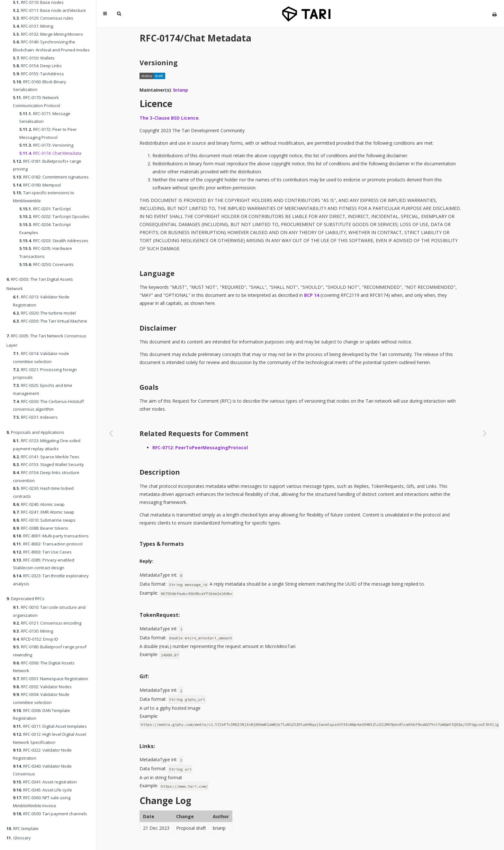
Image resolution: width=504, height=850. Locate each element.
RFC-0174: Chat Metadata (50, 153)
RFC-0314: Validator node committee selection (41, 357)
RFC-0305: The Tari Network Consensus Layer (46, 340)
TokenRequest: (160, 615)
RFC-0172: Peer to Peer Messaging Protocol (48, 133)
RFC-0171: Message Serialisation (45, 118)
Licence (156, 104)
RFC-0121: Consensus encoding (47, 623)
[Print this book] (495, 14)
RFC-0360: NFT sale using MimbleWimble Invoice (42, 802)
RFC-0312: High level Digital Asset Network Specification (50, 738)
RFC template (22, 828)
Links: (147, 746)
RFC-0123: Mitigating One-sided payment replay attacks (47, 445)
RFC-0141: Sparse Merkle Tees (46, 457)
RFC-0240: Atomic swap (39, 504)
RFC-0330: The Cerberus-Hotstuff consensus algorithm (48, 405)
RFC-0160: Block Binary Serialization (40, 86)
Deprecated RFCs (25, 599)
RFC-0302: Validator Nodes (42, 687)
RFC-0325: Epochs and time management (43, 389)
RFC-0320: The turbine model (44, 313)
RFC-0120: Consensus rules (43, 18)
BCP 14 (312, 295)
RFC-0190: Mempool (37, 185)
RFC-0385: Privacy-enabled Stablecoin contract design (44, 564)
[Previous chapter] (111, 433)
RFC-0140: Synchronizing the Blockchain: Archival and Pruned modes (51, 46)
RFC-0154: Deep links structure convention (46, 476)
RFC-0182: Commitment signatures (51, 177)
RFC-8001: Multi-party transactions (51, 536)
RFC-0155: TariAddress (38, 74)
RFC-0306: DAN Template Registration (41, 714)
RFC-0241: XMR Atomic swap (44, 512)
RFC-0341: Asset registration (45, 782)
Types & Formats (162, 544)
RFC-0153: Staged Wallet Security (48, 464)
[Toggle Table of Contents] (105, 14)
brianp (181, 90)
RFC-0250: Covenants (46, 264)
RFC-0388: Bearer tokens (40, 528)
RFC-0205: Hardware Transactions (46, 252)
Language (157, 273)
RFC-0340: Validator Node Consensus (42, 770)
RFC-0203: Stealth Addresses (54, 241)
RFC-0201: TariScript (45, 209)
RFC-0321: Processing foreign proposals (45, 374)
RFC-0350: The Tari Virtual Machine (50, 321)
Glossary (19, 838)
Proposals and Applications (35, 432)
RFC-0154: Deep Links (37, 66)
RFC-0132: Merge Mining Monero (48, 34)
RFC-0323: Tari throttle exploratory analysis (51, 580)
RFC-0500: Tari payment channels (50, 814)
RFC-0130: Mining (33, 631)
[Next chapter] (485, 433)
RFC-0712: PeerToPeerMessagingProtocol (200, 448)
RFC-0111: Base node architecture (49, 10)
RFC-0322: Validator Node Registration (42, 754)
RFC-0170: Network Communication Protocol (36, 101)
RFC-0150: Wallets (34, 58)
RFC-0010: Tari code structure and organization (49, 611)
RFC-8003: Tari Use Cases (42, 552)
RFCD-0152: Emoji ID (36, 639)
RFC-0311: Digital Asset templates (50, 726)
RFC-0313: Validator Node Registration (41, 301)
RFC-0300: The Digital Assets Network (44, 667)
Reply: (146, 561)
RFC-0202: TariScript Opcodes (54, 216)
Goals (149, 387)
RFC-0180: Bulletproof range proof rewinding (50, 651)
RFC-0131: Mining (33, 26)
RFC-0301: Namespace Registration (50, 679)
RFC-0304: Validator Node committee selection (41, 698)
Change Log (165, 800)
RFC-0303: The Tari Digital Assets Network (40, 284)
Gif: (144, 676)
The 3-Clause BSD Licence (169, 118)
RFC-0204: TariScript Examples (45, 228)
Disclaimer (158, 328)
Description (160, 472)
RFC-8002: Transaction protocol (48, 544)
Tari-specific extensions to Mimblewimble (44, 197)
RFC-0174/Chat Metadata (195, 38)
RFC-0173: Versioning (46, 145)
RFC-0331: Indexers (35, 417)
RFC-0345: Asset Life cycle (42, 790)
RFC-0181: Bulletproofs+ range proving (47, 165)
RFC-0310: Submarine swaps (44, 520)
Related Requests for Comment (194, 434)
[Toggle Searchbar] (119, 14)
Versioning (159, 63)
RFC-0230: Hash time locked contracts (43, 492)
